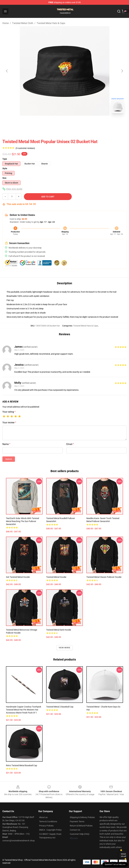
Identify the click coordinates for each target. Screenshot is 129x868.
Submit (9, 459)
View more (64, 648)
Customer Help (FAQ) (80, 834)
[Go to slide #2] (72, 122)
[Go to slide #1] (57, 122)
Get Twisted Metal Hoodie (18, 577)
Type (5, 159)
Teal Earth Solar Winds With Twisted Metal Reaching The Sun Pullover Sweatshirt (22, 521)
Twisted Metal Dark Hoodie (59, 630)
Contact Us (75, 830)
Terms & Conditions (48, 821)
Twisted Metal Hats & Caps (51, 23)
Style (5, 168)
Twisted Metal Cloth (23, 23)
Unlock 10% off (123, 855)
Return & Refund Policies (81, 826)
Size (4, 178)
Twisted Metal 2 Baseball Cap (60, 707)
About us (43, 817)
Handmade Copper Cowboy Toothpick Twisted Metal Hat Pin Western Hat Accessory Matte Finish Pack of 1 (24, 710)
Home (6, 23)
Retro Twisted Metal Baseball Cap (22, 765)
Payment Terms (77, 821)
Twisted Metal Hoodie (56, 577)
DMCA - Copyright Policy (50, 830)
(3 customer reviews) (25, 148)
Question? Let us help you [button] (115, 864)
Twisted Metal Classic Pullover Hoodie (104, 577)
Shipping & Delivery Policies (82, 817)
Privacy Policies (46, 826)
